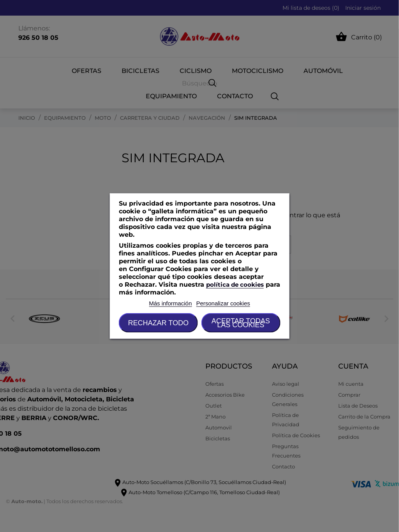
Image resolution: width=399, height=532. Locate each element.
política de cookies (235, 285)
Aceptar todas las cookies (241, 323)
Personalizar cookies (223, 303)
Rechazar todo (158, 323)
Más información (170, 303)
